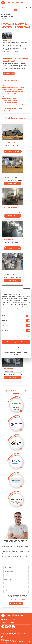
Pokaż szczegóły (22, 337)
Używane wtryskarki (7, 96)
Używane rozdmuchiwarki (8, 83)
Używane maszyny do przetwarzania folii (12, 89)
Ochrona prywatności (6, 638)
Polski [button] (28, 8)
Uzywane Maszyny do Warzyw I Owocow (12, 109)
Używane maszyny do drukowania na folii (12, 92)
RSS (2, 636)
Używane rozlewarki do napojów (10, 81)
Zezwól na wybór (16, 347)
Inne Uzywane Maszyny (8, 111)
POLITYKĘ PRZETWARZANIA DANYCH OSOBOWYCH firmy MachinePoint (17, 599)
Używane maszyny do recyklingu (10, 103)
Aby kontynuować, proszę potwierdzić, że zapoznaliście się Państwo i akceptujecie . (17, 597)
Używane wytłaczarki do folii (9, 94)
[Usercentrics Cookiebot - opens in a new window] (23, 289)
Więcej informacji (13, 151)
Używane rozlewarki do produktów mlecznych (13, 87)
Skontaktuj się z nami (22, 641)
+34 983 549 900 (7, 623)
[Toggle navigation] (28, 3)
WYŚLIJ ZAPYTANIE (16, 603)
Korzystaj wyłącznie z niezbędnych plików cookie (16, 353)
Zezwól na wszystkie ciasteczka (16, 342)
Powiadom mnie (9, 73)
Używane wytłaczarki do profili (10, 100)
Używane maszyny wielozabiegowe (11, 85)
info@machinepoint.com (8, 619)
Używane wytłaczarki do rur (9, 98)
